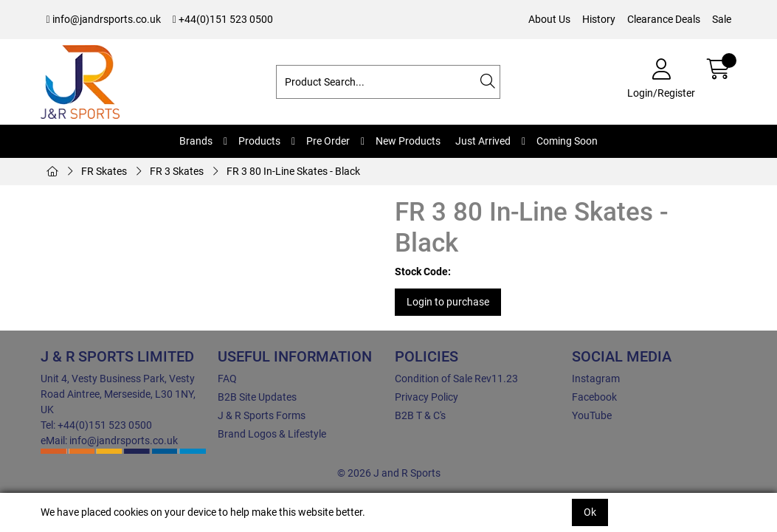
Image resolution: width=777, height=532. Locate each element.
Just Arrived (483, 141)
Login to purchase (448, 302)
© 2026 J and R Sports (389, 473)
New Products (408, 141)
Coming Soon (567, 141)
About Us (549, 19)
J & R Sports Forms (262, 415)
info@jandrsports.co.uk (104, 19)
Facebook (594, 397)
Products (259, 141)
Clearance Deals (664, 19)
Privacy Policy (427, 397)
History (599, 19)
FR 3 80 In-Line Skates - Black (293, 171)
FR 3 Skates (177, 171)
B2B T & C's (420, 415)
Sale (722, 19)
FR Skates (104, 171)
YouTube (592, 415)
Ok (590, 512)
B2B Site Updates (257, 397)
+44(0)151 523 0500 (223, 19)
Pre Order (328, 141)
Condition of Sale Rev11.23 (456, 379)
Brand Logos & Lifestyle (272, 434)
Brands (196, 141)
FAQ (227, 379)
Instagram (596, 379)
